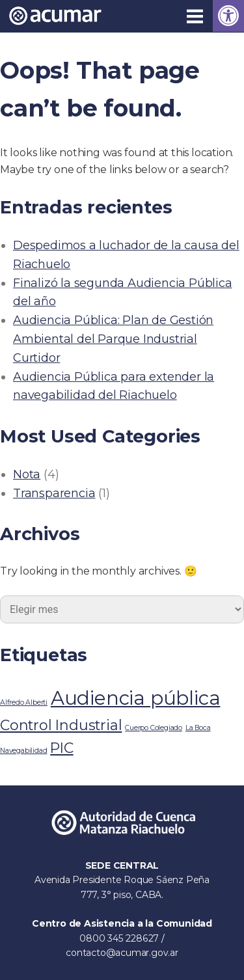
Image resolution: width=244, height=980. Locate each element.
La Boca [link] (198, 728)
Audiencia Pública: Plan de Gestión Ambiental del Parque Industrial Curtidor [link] (113, 339)
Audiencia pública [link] (136, 698)
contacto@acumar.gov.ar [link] (122, 953)
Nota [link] (27, 474)
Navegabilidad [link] (23, 751)
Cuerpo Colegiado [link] (154, 728)
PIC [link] (61, 748)
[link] (228, 16)
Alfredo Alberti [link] (24, 702)
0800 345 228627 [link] (120, 938)
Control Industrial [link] (61, 725)
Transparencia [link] (54, 493)
